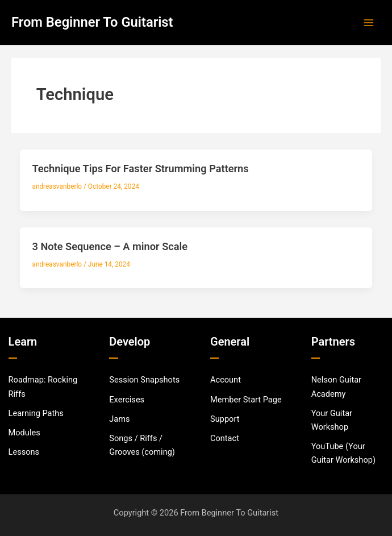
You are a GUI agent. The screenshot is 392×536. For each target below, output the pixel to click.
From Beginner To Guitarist (92, 22)
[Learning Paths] (36, 413)
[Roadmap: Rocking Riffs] (45, 387)
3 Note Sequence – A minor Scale (110, 246)
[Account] (226, 380)
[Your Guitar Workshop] (348, 420)
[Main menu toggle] (369, 23)
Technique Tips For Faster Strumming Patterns (140, 169)
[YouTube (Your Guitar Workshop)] (348, 453)
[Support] (225, 419)
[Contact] (225, 438)
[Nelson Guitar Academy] (348, 387)
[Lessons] (24, 452)
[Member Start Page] (246, 400)
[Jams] (119, 419)
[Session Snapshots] (144, 380)
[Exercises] (127, 400)
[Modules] (24, 433)
